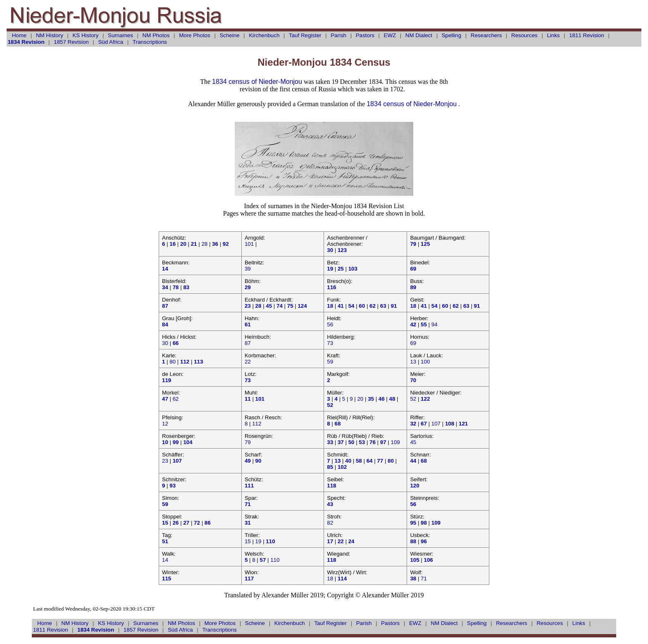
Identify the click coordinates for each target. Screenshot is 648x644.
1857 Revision (71, 42)
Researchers (486, 35)
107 (436, 424)
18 (330, 579)
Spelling (451, 35)
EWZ (390, 35)
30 (165, 343)
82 (330, 523)
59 (330, 362)
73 (330, 343)
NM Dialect (419, 35)
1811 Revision (586, 35)
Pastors (365, 35)
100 (425, 362)
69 (413, 343)
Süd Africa (111, 42)
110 (275, 560)
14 (165, 560)
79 (248, 442)
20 (360, 399)
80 (173, 362)
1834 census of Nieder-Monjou (257, 82)
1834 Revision (26, 42)
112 (257, 424)
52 (413, 399)
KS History (85, 35)
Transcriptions (150, 42)
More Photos (195, 35)
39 (248, 269)
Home (19, 35)
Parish (338, 35)
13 (413, 362)
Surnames (120, 35)
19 (258, 541)
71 (424, 579)
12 (165, 424)
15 (248, 541)
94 (435, 324)
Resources (524, 35)
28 (204, 244)
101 (249, 244)
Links (553, 35)
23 (165, 461)
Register (305, 35)
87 (248, 343)
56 (330, 324)
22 (248, 362)
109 (395, 442)
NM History (50, 35)
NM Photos (156, 35)
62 (176, 399)
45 (413, 442)
